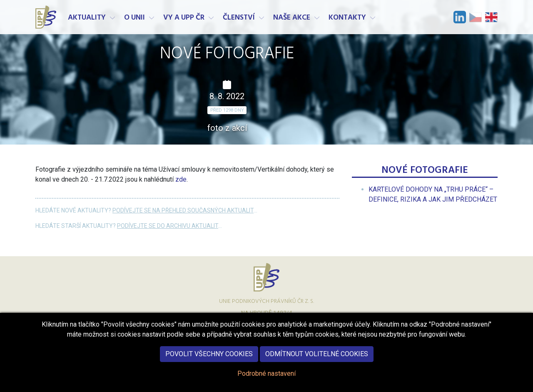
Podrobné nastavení (266, 380)
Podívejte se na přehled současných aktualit (183, 210)
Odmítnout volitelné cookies (317, 361)
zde (181, 179)
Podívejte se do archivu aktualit (168, 226)
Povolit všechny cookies (209, 361)
